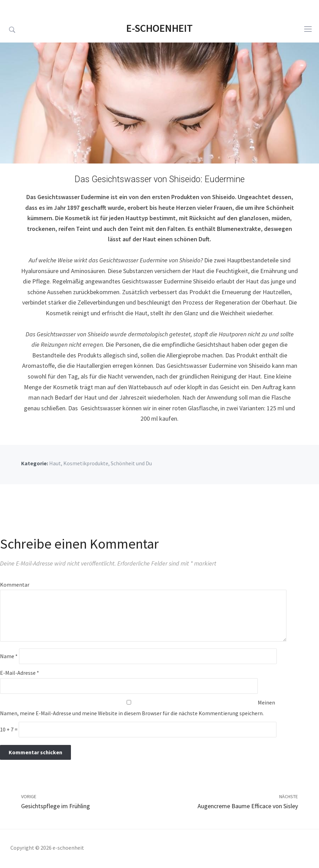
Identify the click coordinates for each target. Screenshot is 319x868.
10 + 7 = (9, 729)
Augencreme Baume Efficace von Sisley (248, 806)
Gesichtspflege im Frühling (56, 806)
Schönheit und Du (131, 463)
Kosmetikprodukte (86, 463)
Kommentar (15, 585)
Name (9, 656)
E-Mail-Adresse (20, 673)
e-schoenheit (159, 28)
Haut (55, 463)
